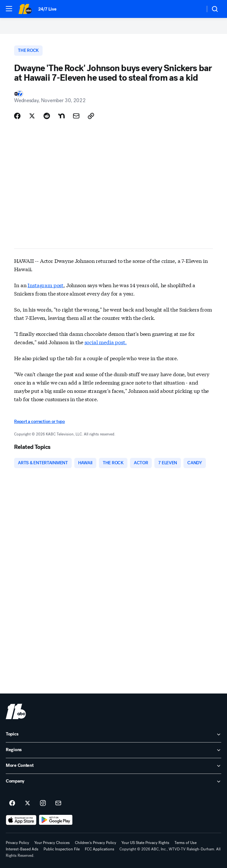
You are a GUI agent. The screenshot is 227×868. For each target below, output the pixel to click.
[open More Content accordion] (113, 766)
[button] (9, 9)
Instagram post (45, 285)
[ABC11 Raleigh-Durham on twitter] (28, 803)
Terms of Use (186, 843)
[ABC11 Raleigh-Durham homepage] (25, 9)
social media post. (106, 342)
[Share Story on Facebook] (17, 116)
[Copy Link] (91, 116)
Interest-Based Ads (22, 849)
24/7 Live (47, 9)
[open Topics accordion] (113, 734)
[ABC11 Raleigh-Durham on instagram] (43, 803)
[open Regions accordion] (113, 750)
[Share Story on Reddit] (47, 116)
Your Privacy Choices (52, 843)
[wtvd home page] (16, 711)
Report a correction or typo (39, 422)
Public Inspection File (62, 849)
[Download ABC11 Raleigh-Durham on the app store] (21, 820)
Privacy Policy (17, 843)
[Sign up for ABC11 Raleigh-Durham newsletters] (58, 803)
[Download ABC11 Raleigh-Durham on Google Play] (56, 820)
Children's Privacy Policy (96, 843)
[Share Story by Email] (76, 116)
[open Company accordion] (113, 782)
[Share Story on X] (32, 116)
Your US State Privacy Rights (145, 843)
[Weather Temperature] (195, 9)
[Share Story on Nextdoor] (61, 116)
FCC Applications (100, 849)
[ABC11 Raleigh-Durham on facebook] (12, 803)
